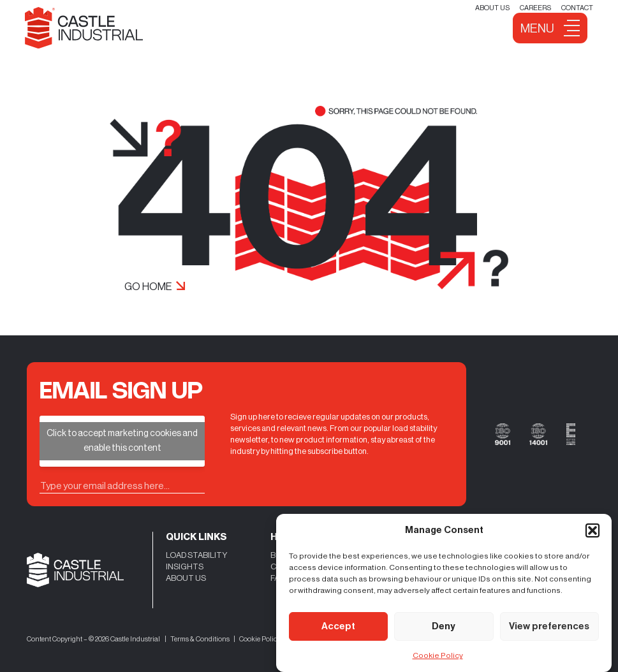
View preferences (549, 626)
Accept (338, 626)
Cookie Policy (438, 655)
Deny (444, 626)
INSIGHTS (185, 566)
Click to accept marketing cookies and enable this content (122, 441)
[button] (592, 530)
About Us (492, 8)
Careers (535, 8)
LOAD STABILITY (196, 555)
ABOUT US (186, 578)
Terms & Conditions (200, 639)
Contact (577, 8)
